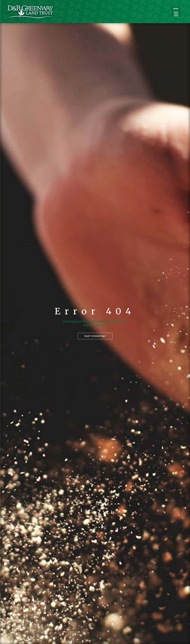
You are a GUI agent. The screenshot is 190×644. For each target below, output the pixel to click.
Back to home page (95, 336)
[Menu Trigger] (176, 12)
